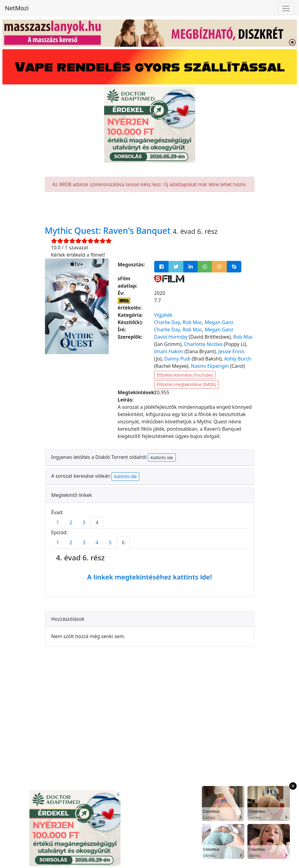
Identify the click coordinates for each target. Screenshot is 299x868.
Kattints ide (162, 458)
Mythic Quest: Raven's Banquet (109, 231)
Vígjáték (163, 315)
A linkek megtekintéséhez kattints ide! (149, 577)
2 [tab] (71, 522)
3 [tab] (84, 522)
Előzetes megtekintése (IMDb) (187, 384)
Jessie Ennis (231, 351)
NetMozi (17, 8)
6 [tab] (123, 542)
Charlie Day (167, 322)
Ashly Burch (238, 359)
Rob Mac (192, 322)
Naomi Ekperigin (210, 366)
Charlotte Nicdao (203, 344)
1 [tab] (58, 522)
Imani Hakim (169, 351)
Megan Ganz (219, 322)
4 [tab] (97, 522)
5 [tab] (110, 542)
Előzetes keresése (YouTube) (185, 375)
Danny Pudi (177, 359)
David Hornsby (171, 337)
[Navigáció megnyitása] (286, 9)
